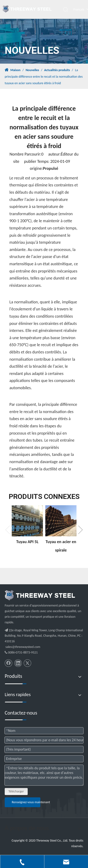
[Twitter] (27, 663)
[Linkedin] (18, 663)
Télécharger (16, 791)
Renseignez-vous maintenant (26, 802)
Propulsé (51, 168)
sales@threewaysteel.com (23, 647)
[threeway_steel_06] (40, 595)
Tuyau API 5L (27, 542)
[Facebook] (8, 663)
